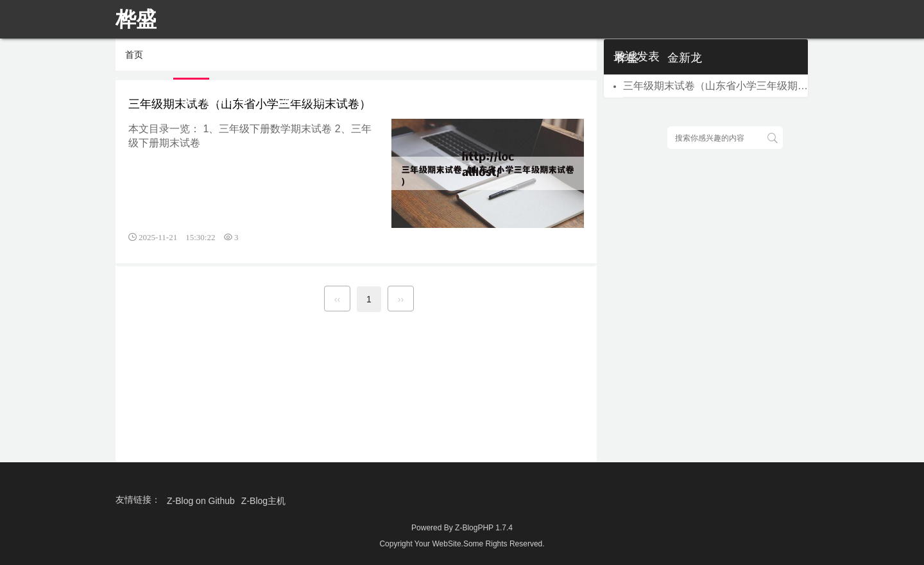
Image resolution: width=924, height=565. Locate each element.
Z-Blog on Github (201, 501)
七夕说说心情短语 (332, 58)
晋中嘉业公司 (214, 99)
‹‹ (337, 299)
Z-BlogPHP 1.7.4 (484, 528)
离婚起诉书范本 (448, 58)
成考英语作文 (552, 58)
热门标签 (304, 99)
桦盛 (627, 58)
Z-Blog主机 (263, 501)
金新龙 (685, 58)
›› (401, 299)
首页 (191, 58)
